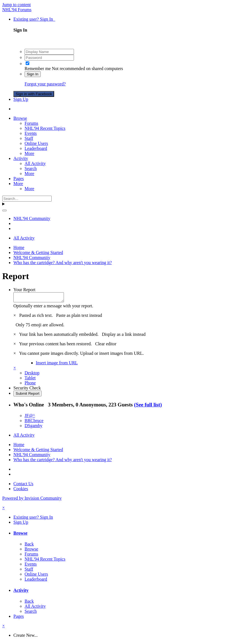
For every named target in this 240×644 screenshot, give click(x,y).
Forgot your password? (45, 84)
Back (29, 546)
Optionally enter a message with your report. (53, 307)
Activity (21, 158)
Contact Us (23, 485)
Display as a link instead (124, 336)
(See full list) (148, 406)
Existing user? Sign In (34, 19)
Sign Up (21, 99)
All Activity (35, 163)
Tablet (30, 380)
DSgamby (33, 427)
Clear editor (106, 345)
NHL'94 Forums (17, 10)
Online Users (36, 143)
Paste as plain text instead (79, 317)
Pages (19, 179)
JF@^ (30, 417)
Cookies (21, 490)
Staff (29, 138)
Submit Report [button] (27, 395)
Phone (30, 385)
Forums (31, 123)
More (29, 153)
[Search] (27, 199)
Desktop (32, 374)
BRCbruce (34, 422)
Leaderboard (36, 148)
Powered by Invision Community (32, 500)
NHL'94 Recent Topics (45, 128)
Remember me (38, 69)
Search (31, 168)
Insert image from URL (57, 364)
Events (31, 133)
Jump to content (16, 5)
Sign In (33, 74)
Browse (20, 118)
